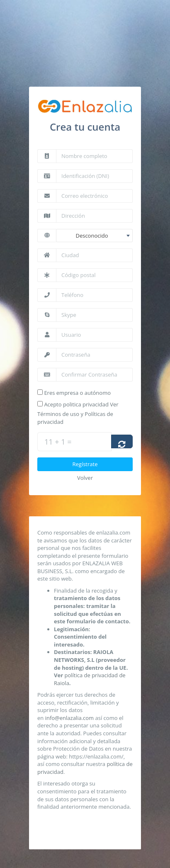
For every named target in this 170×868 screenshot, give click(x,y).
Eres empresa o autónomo (77, 393)
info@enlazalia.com (69, 725)
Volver (85, 484)
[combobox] (94, 236)
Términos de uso (58, 421)
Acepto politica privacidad (76, 411)
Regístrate (85, 471)
